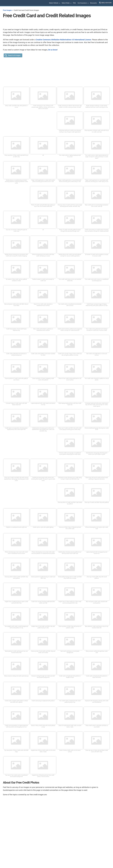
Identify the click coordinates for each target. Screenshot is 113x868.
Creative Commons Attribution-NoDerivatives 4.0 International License (63, 40)
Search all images (14, 55)
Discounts (93, 3)
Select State (66, 3)
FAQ (74, 3)
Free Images (7, 10)
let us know (53, 50)
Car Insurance (83, 3)
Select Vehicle (54, 3)
